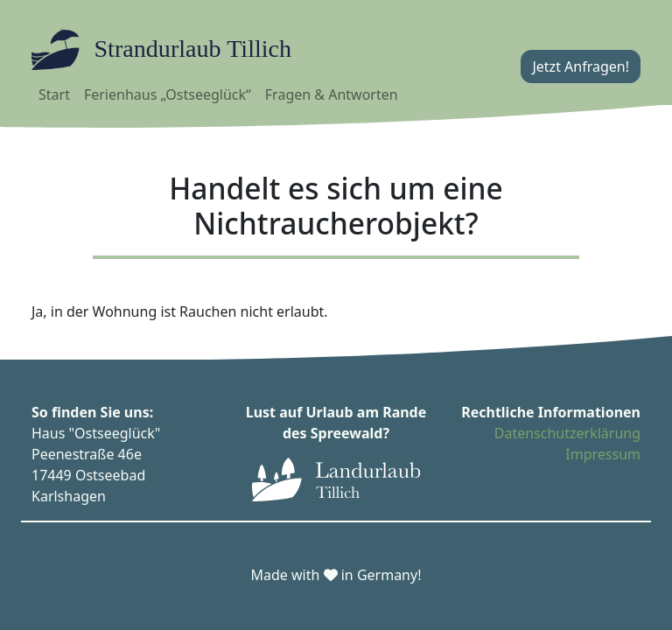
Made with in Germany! (336, 575)
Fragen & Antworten (332, 94)
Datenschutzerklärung (567, 433)
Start (54, 94)
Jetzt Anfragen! (581, 66)
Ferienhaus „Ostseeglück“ (168, 94)
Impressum (603, 454)
